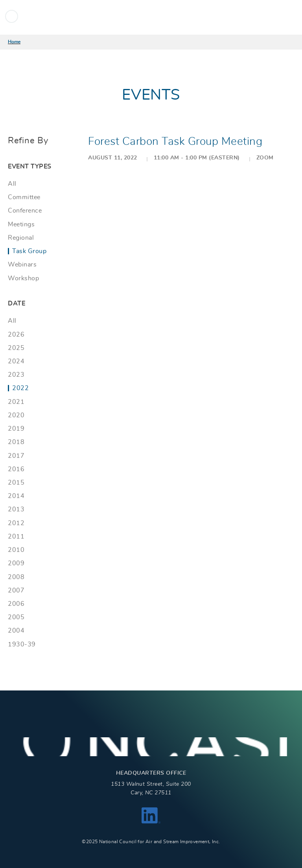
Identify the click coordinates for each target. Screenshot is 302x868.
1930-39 (22, 644)
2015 (16, 483)
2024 (16, 361)
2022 (20, 388)
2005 (16, 617)
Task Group (29, 251)
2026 (16, 335)
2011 (16, 537)
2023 (16, 375)
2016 (16, 469)
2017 (16, 456)
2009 (16, 563)
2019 (16, 429)
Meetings (21, 224)
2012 (16, 523)
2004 (16, 631)
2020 (16, 415)
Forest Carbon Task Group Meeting (175, 142)
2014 (16, 496)
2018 (16, 442)
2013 (16, 509)
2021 (16, 402)
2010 (16, 550)
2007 (16, 590)
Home (14, 42)
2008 (16, 577)
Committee (24, 197)
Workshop (23, 278)
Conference (25, 211)
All (12, 184)
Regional (21, 238)
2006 (16, 604)
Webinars (22, 265)
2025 (16, 348)
